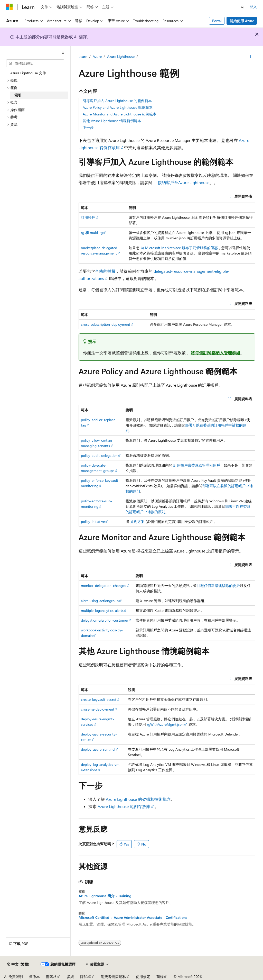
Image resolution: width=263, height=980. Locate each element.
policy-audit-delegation (99, 455)
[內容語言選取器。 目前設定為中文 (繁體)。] (18, 964)
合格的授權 (105, 271)
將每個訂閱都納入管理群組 (215, 353)
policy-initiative (93, 521)
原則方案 (137, 521)
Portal (217, 21)
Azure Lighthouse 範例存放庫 (124, 806)
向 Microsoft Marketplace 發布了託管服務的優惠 (179, 248)
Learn (83, 56)
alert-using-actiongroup (100, 601)
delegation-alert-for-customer (105, 620)
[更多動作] (251, 57)
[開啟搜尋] (242, 7)
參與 (70, 977)
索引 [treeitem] (18, 95)
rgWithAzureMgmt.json (165, 724)
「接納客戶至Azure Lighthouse (181, 182)
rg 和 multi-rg (92, 233)
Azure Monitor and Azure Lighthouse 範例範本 (120, 114)
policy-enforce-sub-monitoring (97, 504)
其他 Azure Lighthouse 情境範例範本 (112, 121)
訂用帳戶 (88, 217)
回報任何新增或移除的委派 (218, 586)
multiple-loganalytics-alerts (102, 610)
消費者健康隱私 (113, 977)
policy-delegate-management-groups (98, 468)
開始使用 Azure (242, 21)
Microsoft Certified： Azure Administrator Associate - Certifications (133, 918)
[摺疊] (63, 53)
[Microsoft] (10, 7)
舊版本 (34, 977)
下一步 (88, 127)
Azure (97, 56)
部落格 (51, 977)
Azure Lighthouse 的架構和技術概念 (138, 799)
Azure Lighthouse (121, 56)
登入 (253, 7)
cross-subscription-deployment (106, 324)
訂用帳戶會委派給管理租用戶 (197, 465)
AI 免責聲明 (13, 977)
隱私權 (86, 977)
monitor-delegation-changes (104, 586)
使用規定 (143, 977)
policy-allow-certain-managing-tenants (97, 443)
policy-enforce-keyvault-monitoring (100, 483)
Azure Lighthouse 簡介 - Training (105, 896)
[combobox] (35, 63)
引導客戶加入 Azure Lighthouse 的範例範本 (117, 101)
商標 (160, 977)
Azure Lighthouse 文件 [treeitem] (28, 73)
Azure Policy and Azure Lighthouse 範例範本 (118, 107)
